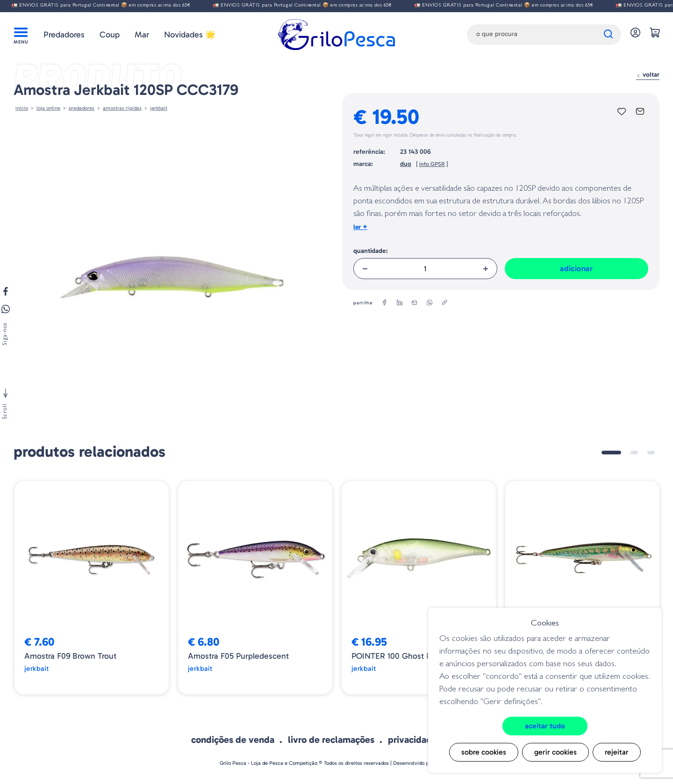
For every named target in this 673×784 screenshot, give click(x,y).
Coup (110, 35)
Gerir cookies (555, 752)
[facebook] (385, 303)
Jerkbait (159, 108)
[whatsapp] (430, 303)
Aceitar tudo (545, 726)
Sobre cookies (484, 752)
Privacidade (412, 740)
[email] (415, 303)
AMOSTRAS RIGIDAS (122, 108)
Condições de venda (233, 740)
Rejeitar (617, 752)
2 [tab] (634, 453)
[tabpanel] (92, 588)
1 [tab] (611, 453)
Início (22, 108)
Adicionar (576, 268)
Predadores (64, 35)
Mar (142, 35)
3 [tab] (651, 453)
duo (406, 164)
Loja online (48, 108)
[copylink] (444, 303)
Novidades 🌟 (190, 35)
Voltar (648, 75)
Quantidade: (371, 251)
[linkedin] (400, 303)
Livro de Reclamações (331, 740)
